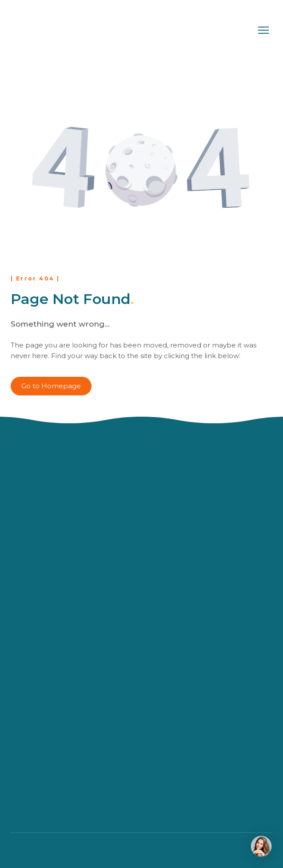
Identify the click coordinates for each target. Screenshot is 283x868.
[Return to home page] (48, 30)
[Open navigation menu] (263, 30)
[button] (51, 386)
